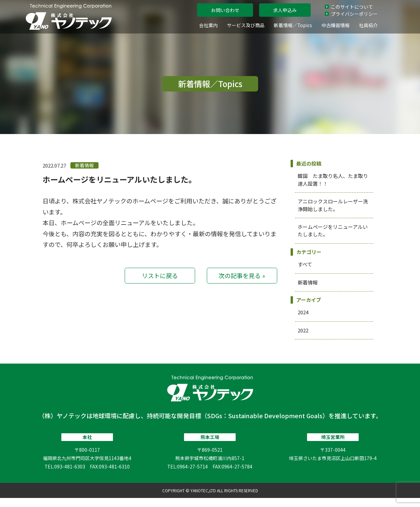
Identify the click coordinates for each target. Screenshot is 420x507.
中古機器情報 (336, 25)
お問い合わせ (225, 10)
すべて (305, 264)
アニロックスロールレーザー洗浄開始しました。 (333, 205)
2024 (303, 312)
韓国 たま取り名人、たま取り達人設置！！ (333, 179)
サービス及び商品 (246, 25)
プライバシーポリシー (351, 14)
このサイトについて (349, 7)
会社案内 (208, 25)
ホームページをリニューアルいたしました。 (119, 179)
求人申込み (285, 10)
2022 (303, 330)
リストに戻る (160, 275)
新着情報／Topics (293, 25)
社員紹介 (368, 25)
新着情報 (308, 282)
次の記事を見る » (242, 275)
